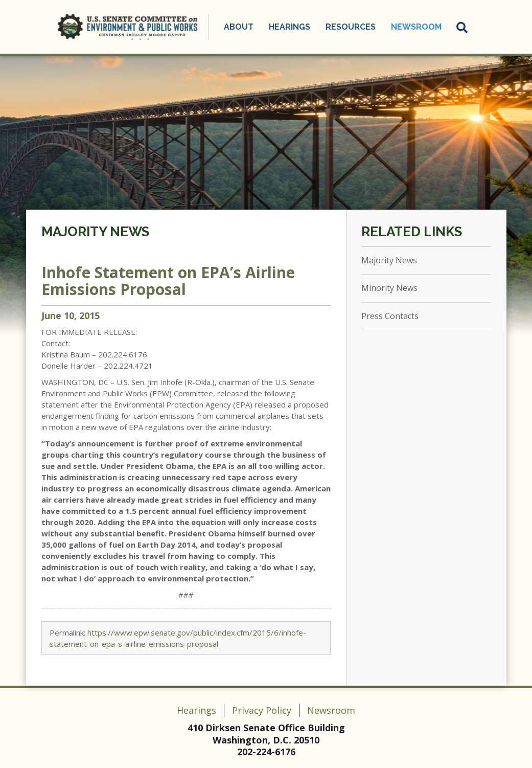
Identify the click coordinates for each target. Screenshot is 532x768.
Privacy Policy (262, 710)
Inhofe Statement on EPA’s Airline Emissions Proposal (168, 281)
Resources (351, 27)
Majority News (95, 232)
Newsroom (416, 27)
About (239, 27)
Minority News (389, 288)
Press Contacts (390, 316)
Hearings (290, 27)
